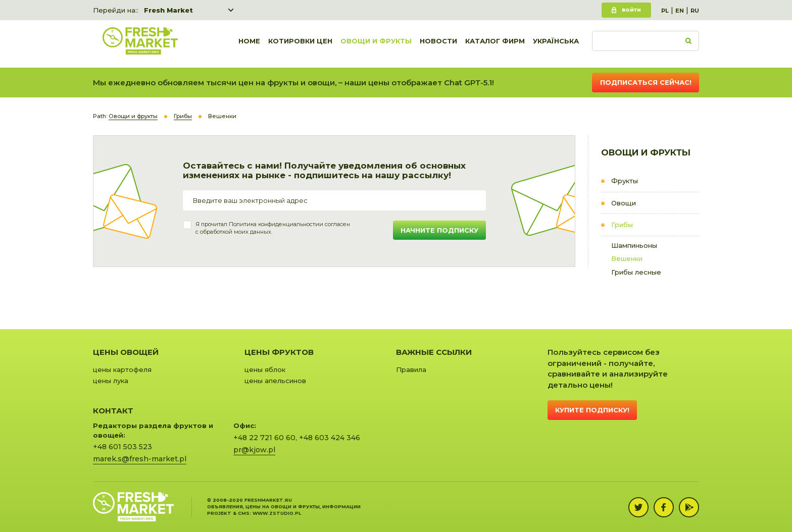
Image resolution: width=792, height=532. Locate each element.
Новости (438, 44)
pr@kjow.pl (254, 450)
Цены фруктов (279, 352)
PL (665, 11)
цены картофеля (122, 369)
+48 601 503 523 (122, 447)
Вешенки (627, 258)
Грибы (622, 225)
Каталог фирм (495, 44)
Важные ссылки (434, 352)
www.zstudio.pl (277, 513)
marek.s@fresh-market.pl (140, 459)
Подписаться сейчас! (646, 82)
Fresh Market (168, 10)
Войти (631, 10)
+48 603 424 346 (330, 438)
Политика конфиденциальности (274, 224)
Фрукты (625, 181)
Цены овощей (126, 352)
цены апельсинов (275, 381)
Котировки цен (300, 44)
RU (695, 11)
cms (244, 513)
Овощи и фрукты (376, 44)
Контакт (113, 411)
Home (249, 44)
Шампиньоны (634, 245)
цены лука (111, 381)
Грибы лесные (636, 272)
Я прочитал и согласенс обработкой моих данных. (273, 228)
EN (680, 11)
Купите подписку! (592, 410)
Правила (411, 369)
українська (556, 44)
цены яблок (265, 369)
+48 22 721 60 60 (264, 438)
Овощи (624, 203)
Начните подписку (439, 230)
